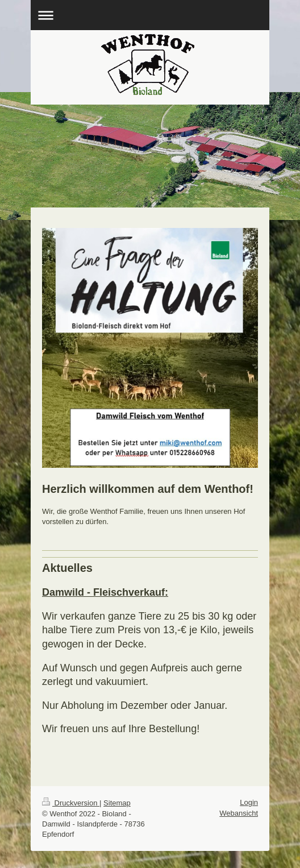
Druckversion (71, 803)
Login (249, 802)
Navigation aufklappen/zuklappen (150, 15)
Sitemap (117, 803)
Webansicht (239, 813)
